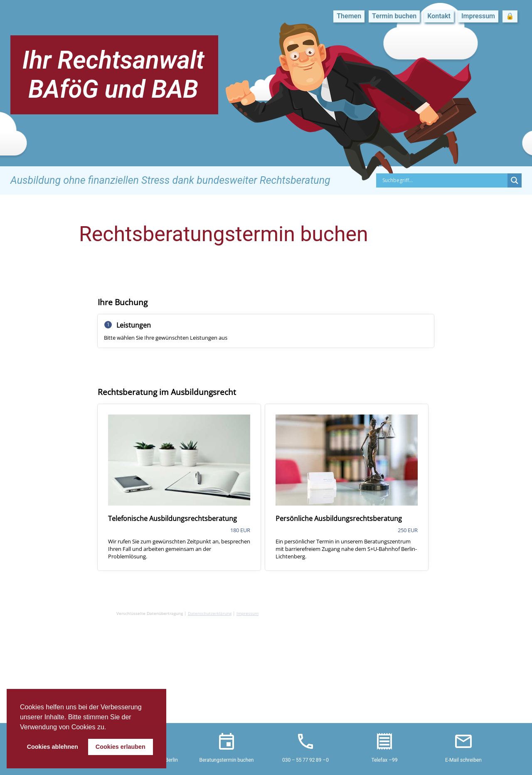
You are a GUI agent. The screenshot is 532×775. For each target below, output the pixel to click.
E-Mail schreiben (463, 760)
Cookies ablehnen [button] (53, 747)
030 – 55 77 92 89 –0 (305, 760)
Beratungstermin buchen (227, 760)
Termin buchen (394, 16)
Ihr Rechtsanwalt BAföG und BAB (113, 75)
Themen (349, 16)
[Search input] (444, 180)
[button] (109, 728)
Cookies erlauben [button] (121, 747)
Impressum (478, 16)
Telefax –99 (384, 760)
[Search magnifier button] (515, 180)
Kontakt (439, 16)
